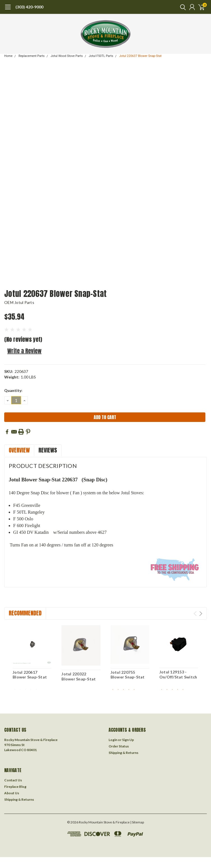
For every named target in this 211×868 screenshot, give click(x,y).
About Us (12, 793)
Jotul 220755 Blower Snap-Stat (128, 675)
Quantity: (13, 390)
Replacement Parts (32, 56)
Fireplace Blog (15, 787)
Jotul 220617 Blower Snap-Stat (30, 675)
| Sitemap (137, 822)
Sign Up (128, 740)
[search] (182, 7)
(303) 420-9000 (29, 7)
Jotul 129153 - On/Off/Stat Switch (178, 674)
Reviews (48, 450)
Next (201, 614)
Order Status (119, 746)
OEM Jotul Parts (19, 302)
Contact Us (13, 780)
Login (113, 740)
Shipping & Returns (123, 753)
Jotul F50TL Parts (101, 56)
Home (8, 56)
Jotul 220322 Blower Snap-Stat (79, 676)
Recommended (25, 613)
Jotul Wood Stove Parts (67, 56)
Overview (19, 450)
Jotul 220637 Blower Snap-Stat (140, 56)
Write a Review (24, 351)
